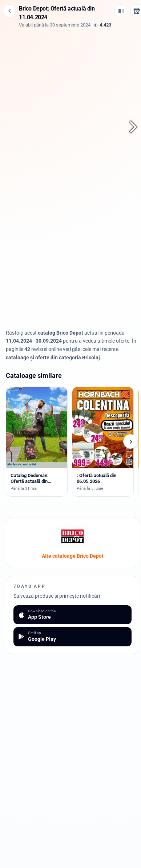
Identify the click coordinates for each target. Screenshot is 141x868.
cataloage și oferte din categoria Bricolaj (53, 358)
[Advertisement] (72, 272)
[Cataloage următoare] (130, 441)
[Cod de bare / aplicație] (121, 11)
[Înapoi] (9, 11)
